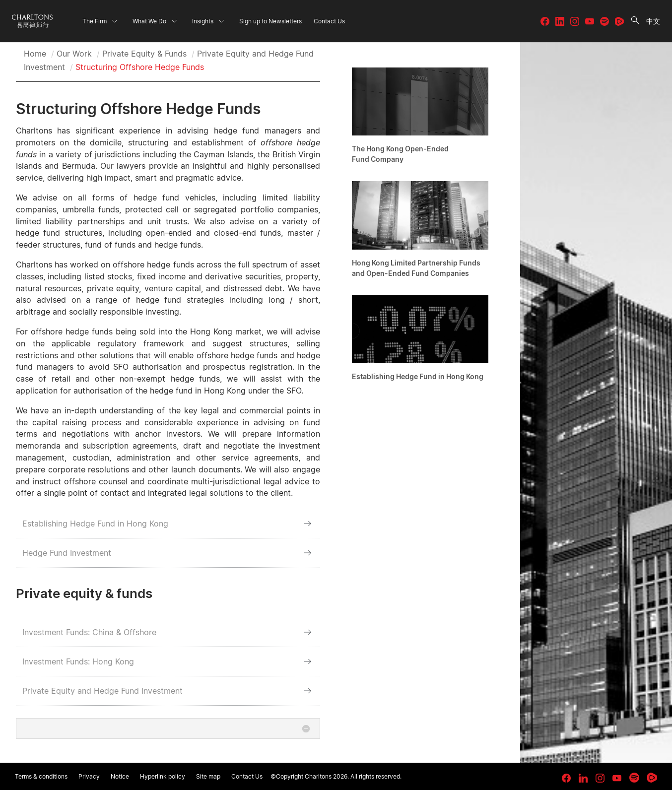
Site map (208, 776)
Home (35, 54)
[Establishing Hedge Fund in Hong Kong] (420, 341)
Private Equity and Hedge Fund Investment (102, 691)
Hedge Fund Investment (67, 553)
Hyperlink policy (163, 776)
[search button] (635, 21)
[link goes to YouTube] (617, 778)
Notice (120, 776)
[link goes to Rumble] (652, 778)
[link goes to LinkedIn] (583, 777)
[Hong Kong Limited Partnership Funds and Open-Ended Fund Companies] (420, 232)
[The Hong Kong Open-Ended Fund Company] (420, 118)
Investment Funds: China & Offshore (89, 632)
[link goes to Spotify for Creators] (634, 778)
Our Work (74, 54)
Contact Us (247, 776)
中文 (653, 21)
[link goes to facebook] (566, 778)
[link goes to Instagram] (600, 778)
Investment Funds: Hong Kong (78, 661)
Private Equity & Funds (144, 54)
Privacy (89, 776)
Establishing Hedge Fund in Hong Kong (95, 524)
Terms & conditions (41, 776)
